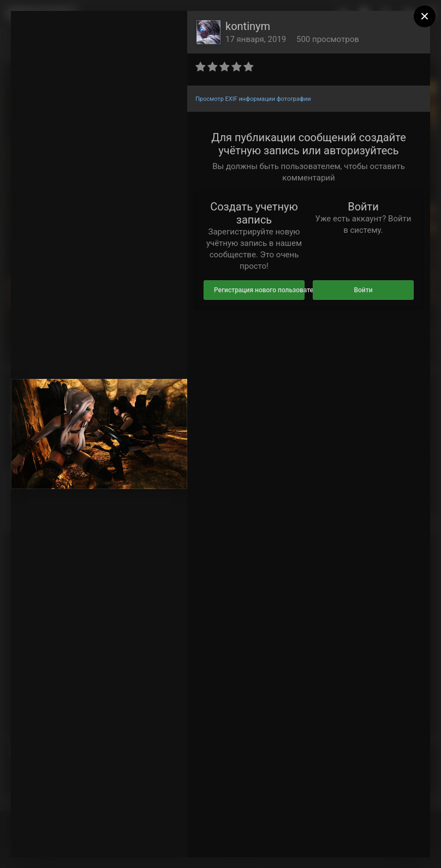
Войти (363, 290)
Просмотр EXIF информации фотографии (253, 99)
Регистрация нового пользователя (259, 290)
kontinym (248, 26)
